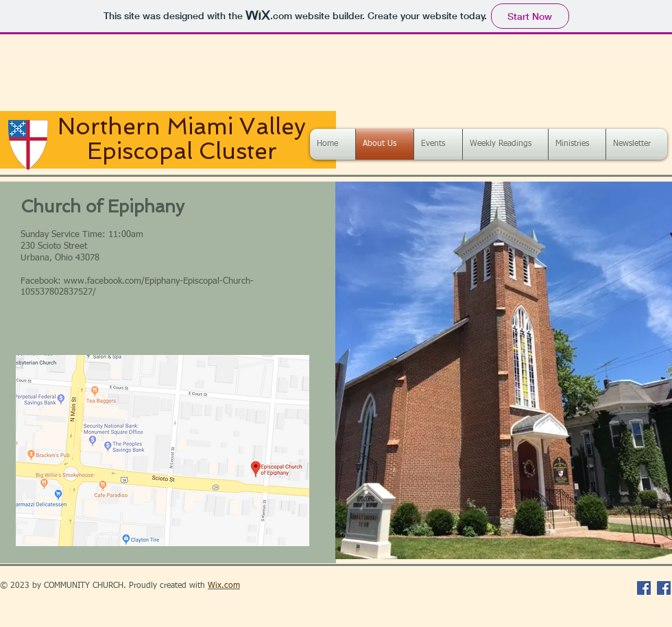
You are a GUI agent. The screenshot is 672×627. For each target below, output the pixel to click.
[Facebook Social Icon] (644, 588)
